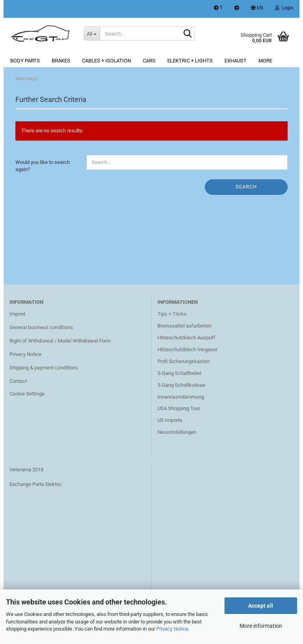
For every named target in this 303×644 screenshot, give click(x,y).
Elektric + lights (190, 61)
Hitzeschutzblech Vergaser (187, 349)
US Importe (170, 420)
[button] (257, 9)
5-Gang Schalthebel (179, 373)
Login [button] (284, 8)
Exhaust (236, 61)
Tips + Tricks (172, 314)
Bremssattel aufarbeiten (184, 326)
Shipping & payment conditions (44, 368)
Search (246, 187)
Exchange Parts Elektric (36, 484)
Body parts (25, 61)
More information (261, 626)
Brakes (61, 61)
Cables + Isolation (107, 61)
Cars (149, 61)
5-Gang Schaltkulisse (181, 385)
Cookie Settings (27, 394)
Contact (18, 381)
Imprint (17, 314)
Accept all (261, 606)
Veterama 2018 (26, 470)
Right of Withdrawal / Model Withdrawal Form (60, 341)
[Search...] (92, 34)
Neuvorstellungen (177, 432)
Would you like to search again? (43, 166)
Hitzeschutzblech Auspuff (186, 338)
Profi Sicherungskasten (183, 361)
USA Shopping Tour (179, 408)
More (265, 61)
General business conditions (41, 327)
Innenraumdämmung (181, 397)
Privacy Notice (172, 629)
